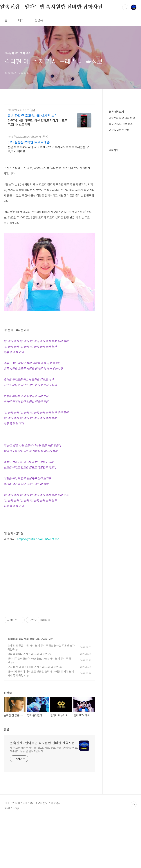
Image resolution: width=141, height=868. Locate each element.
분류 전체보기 (116, 112)
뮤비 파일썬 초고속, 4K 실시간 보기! (33, 115)
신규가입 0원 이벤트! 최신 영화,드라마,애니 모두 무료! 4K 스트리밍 (38, 122)
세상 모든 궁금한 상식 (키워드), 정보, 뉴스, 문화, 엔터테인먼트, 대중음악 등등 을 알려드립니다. (44, 801)
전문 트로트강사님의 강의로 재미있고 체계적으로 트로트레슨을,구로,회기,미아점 (48, 149)
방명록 (39, 20)
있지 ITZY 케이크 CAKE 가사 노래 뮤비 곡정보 (33, 718)
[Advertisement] (49, 633)
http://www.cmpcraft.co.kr (24, 137)
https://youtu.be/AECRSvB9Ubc (38, 539)
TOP (134, 856)
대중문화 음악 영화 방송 (21, 690)
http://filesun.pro (18, 110)
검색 (125, 7)
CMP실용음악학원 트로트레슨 (29, 142)
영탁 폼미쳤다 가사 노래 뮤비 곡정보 (27, 705)
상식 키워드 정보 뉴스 (121, 124)
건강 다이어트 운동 (119, 130)
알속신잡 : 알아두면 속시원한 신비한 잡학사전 (51, 7)
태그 (21, 20)
